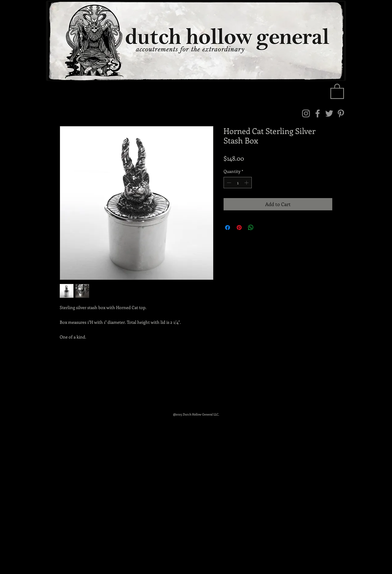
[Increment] (247, 183)
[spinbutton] (238, 183)
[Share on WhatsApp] (251, 228)
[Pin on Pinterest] (239, 228)
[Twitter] (329, 113)
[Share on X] (262, 228)
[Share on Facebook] (228, 228)
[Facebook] (318, 113)
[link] (337, 91)
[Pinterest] (341, 113)
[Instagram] (306, 113)
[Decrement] (228, 183)
